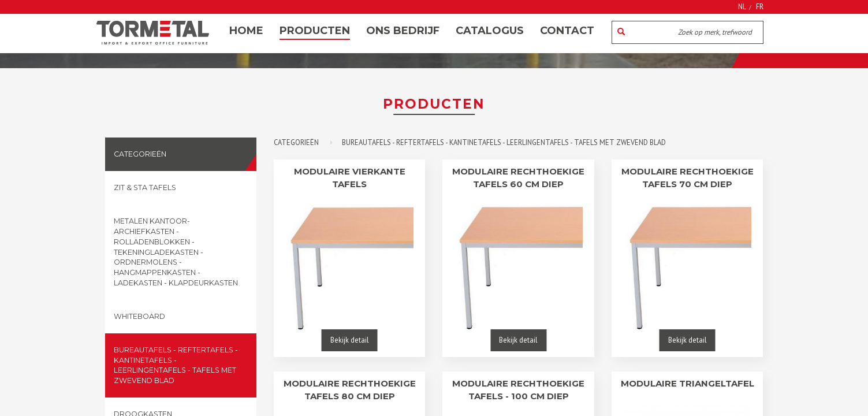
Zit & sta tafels (145, 187)
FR (760, 6)
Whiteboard (139, 316)
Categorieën (140, 154)
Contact (567, 31)
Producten (315, 31)
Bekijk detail (350, 340)
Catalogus (490, 31)
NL (742, 6)
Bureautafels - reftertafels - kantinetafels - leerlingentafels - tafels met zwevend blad (176, 365)
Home (246, 31)
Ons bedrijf (403, 31)
